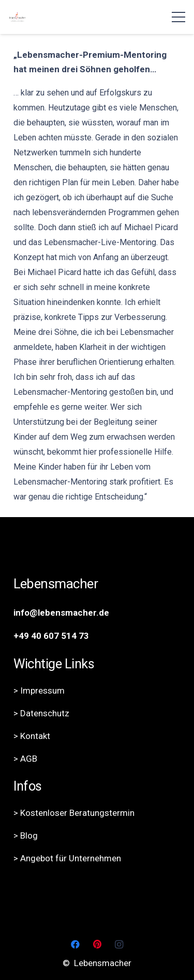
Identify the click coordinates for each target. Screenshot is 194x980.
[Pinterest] (97, 945)
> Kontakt (32, 736)
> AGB (25, 759)
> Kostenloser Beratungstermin (74, 813)
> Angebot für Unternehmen (67, 858)
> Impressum (39, 690)
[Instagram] (119, 945)
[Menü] (178, 17)
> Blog (26, 836)
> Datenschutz (41, 713)
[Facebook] (75, 945)
